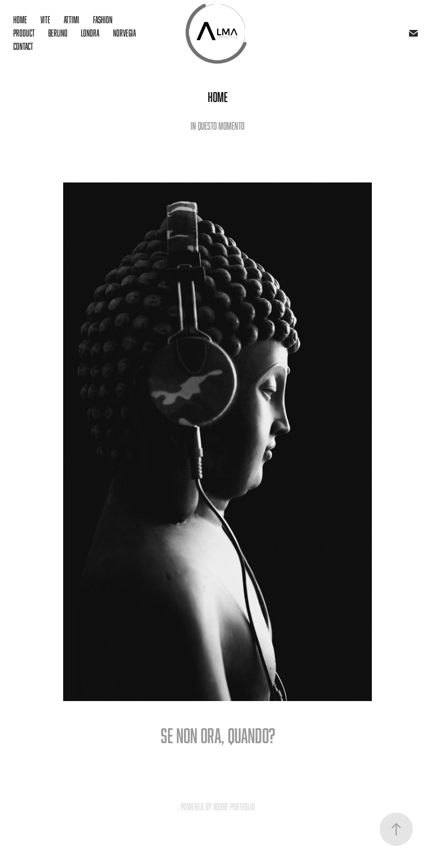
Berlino (58, 33)
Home (20, 20)
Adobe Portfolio (234, 807)
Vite (45, 20)
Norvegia (124, 33)
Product (24, 33)
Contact (23, 47)
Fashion (103, 20)
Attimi (71, 20)
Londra (90, 33)
